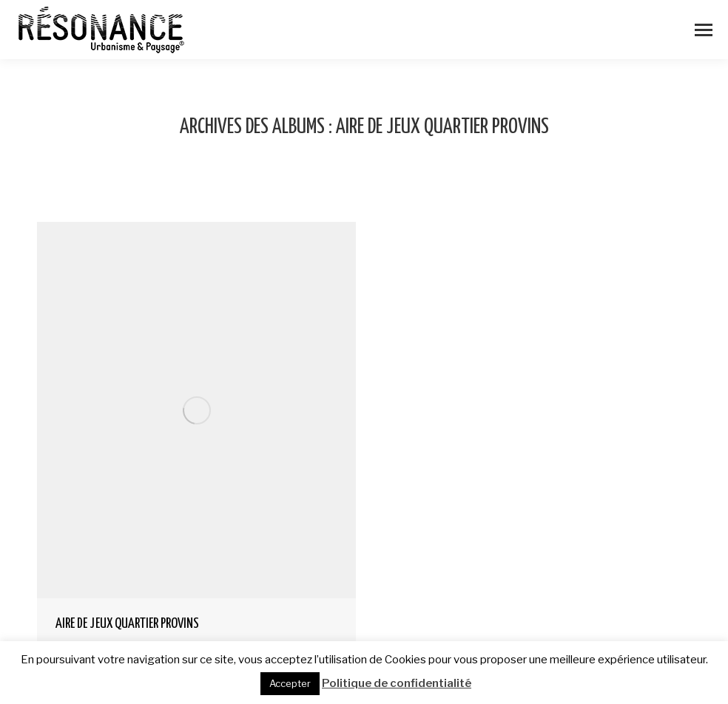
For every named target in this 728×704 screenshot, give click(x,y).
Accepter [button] (290, 683)
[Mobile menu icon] (704, 30)
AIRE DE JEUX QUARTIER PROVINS (127, 624)
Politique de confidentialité (397, 683)
